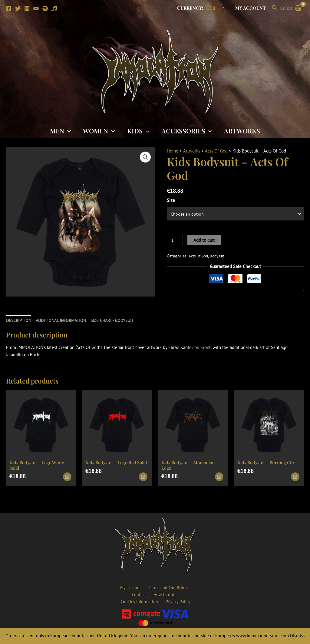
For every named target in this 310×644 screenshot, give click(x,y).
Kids (138, 131)
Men (59, 131)
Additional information (64, 320)
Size (171, 200)
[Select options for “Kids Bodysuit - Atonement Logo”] (219, 478)
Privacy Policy (156, 601)
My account (252, 8)
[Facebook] (9, 8)
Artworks (243, 131)
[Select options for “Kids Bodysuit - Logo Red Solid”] (143, 478)
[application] (66, 131)
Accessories (188, 131)
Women (98, 131)
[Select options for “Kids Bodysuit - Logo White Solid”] (67, 478)
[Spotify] (45, 8)
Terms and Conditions (158, 587)
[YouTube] (36, 8)
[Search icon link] (275, 8)
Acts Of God (216, 151)
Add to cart (205, 240)
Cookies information (170, 594)
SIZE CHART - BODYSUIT (119, 320)
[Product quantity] (175, 240)
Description (19, 320)
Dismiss (297, 636)
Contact (190, 587)
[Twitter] (18, 8)
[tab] (19, 321)
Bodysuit (220, 256)
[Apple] (54, 8)
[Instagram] (27, 8)
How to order (134, 594)
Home (173, 151)
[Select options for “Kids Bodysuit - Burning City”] (295, 478)
